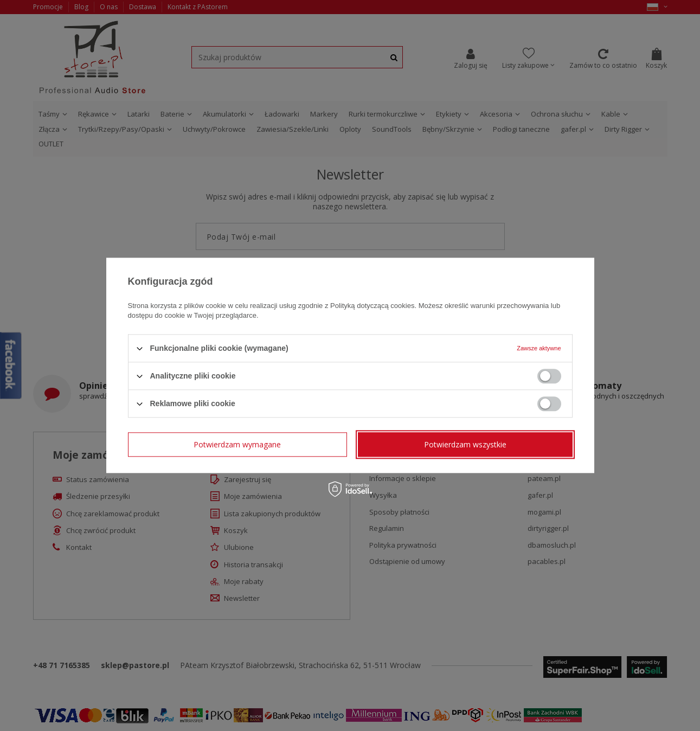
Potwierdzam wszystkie (465, 444)
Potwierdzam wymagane (237, 444)
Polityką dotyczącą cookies (372, 306)
